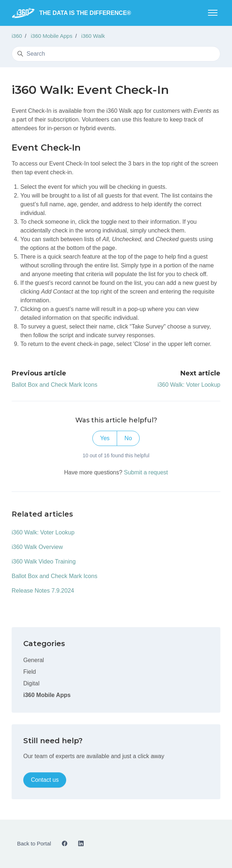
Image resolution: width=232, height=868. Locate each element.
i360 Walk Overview (37, 547)
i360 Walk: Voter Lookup (189, 385)
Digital (31, 683)
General (34, 660)
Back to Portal (34, 843)
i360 (17, 36)
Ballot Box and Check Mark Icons (55, 385)
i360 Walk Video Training (44, 562)
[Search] (116, 54)
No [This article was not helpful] (128, 438)
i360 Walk (93, 36)
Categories (44, 644)
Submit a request (146, 472)
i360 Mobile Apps (52, 36)
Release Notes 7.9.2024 (43, 591)
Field (30, 672)
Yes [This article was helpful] (105, 438)
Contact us (45, 780)
